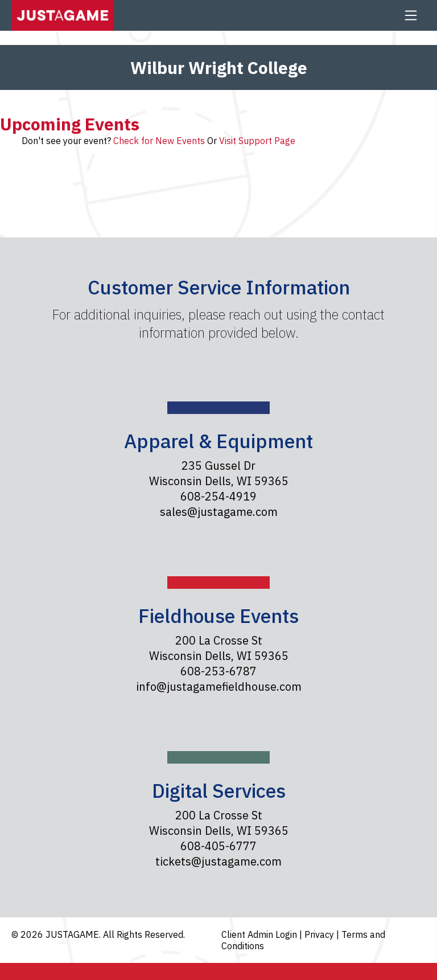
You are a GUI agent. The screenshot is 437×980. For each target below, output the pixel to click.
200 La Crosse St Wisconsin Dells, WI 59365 (219, 648)
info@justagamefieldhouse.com (219, 686)
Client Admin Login (260, 934)
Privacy (320, 934)
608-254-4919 (218, 496)
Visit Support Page (257, 141)
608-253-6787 (218, 671)
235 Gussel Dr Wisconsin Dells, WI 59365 (219, 473)
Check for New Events (159, 141)
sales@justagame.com (219, 512)
